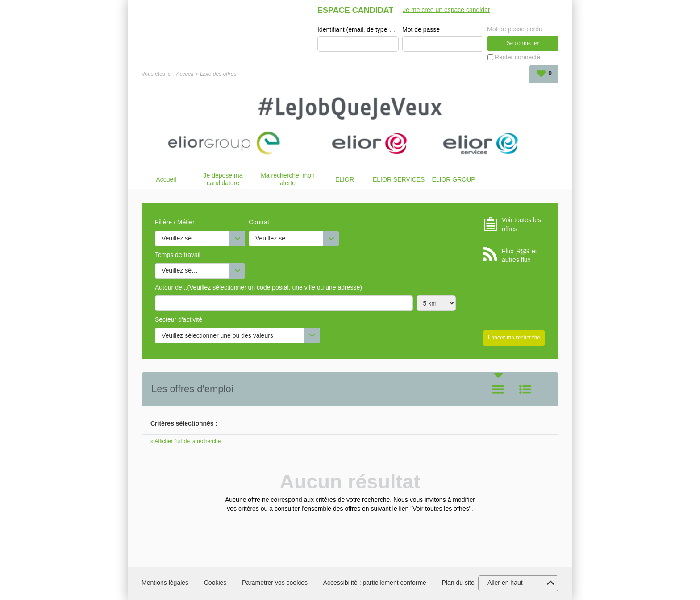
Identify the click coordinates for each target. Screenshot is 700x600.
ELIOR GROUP (453, 179)
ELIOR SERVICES (399, 179)
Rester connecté (517, 57)
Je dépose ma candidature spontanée (223, 179)
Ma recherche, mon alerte (288, 179)
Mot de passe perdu (515, 29)
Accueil (185, 74)
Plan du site (458, 583)
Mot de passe (421, 29)
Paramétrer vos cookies (275, 583)
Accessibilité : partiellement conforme (375, 583)
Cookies (215, 583)
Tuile (498, 389)
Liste (525, 389)
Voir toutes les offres (521, 224)
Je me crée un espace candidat (446, 10)
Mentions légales (165, 583)
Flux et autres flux (519, 255)
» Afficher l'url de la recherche (186, 441)
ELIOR (345, 179)
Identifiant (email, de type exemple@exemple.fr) (358, 29)
